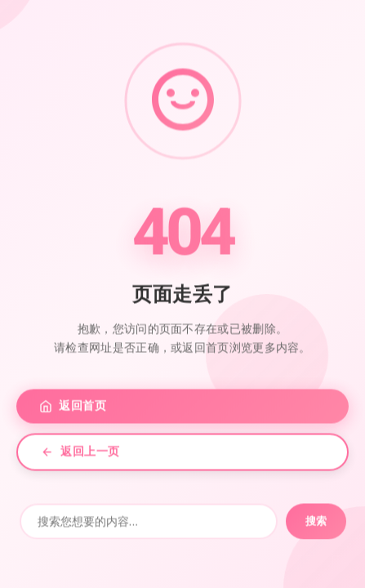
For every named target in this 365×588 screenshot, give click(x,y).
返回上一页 (80, 454)
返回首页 (73, 409)
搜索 (316, 524)
